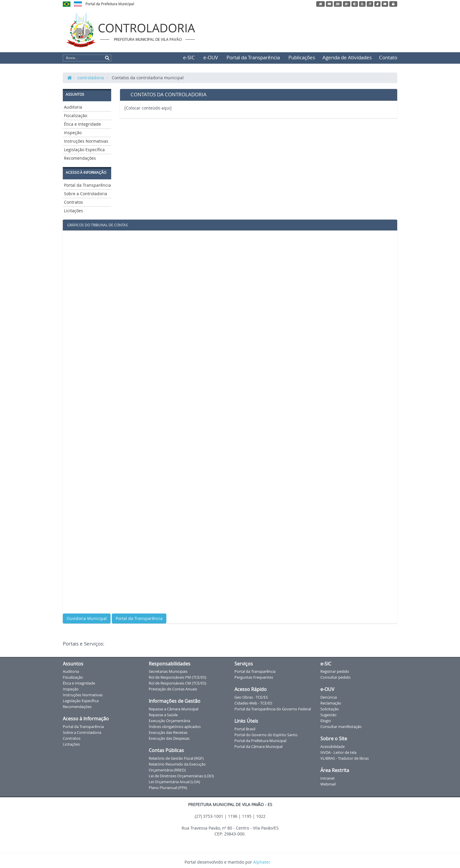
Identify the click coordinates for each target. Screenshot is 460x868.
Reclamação (331, 703)
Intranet (328, 778)
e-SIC (189, 57)
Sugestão (328, 715)
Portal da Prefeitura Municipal (110, 4)
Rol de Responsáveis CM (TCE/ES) (177, 683)
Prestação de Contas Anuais (173, 689)
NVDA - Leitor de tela (338, 752)
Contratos (73, 202)
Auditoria (73, 107)
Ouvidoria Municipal (87, 618)
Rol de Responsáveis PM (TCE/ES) (177, 677)
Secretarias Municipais (168, 671)
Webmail (328, 784)
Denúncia (329, 697)
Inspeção (73, 133)
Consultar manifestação (341, 727)
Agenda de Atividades (347, 57)
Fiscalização (76, 116)
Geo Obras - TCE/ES (251, 697)
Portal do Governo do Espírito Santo (266, 735)
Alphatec (264, 862)
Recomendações (80, 158)
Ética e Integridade (82, 124)
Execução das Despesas (169, 738)
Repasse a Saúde (163, 715)
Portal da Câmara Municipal (258, 746)
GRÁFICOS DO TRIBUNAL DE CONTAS (98, 225)
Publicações (302, 57)
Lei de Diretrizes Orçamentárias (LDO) (181, 776)
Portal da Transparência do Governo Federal (273, 709)
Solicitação (330, 709)
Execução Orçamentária (169, 721)
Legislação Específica (84, 150)
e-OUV (211, 57)
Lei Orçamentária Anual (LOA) (174, 782)
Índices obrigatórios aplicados (175, 727)
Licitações (73, 211)
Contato (388, 57)
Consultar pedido (335, 677)
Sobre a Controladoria (86, 194)
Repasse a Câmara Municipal (174, 709)
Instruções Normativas (86, 141)
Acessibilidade (333, 746)
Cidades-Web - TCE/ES (253, 703)
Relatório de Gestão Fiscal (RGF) (176, 758)
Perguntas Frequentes (254, 677)
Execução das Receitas (168, 732)
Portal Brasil (245, 729)
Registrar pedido (335, 671)
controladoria (91, 78)
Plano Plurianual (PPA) (168, 788)
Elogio (326, 721)
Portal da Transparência (253, 57)
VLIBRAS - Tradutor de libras (345, 758)
